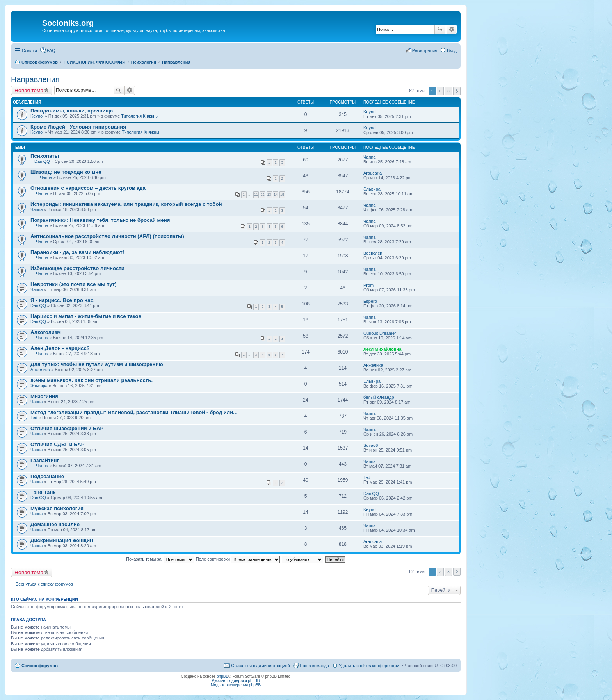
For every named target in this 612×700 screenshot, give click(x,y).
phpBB (222, 676)
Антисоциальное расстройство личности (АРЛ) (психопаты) (107, 236)
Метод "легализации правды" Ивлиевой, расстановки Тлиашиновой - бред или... (134, 412)
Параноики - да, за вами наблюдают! (77, 252)
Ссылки (29, 50)
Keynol (37, 116)
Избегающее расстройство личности (77, 268)
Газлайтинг (45, 460)
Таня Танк (43, 492)
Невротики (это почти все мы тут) (74, 284)
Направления (35, 79)
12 (263, 195)
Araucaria (373, 173)
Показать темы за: (160, 559)
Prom (368, 285)
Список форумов (40, 666)
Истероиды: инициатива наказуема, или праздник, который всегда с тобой (126, 204)
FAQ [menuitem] (51, 50)
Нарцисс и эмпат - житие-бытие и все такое (86, 316)
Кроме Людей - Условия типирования (78, 127)
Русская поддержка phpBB (236, 681)
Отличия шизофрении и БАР (67, 428)
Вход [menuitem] (452, 50)
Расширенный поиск (451, 29)
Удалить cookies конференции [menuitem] (369, 666)
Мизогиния (44, 396)
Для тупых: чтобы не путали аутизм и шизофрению (97, 364)
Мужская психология (57, 508)
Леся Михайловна (382, 349)
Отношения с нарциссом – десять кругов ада (88, 188)
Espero (370, 301)
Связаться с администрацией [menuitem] (260, 666)
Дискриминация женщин (62, 540)
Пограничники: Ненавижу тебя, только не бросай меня (100, 220)
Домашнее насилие (55, 524)
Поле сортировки (238, 559)
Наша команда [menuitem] (314, 666)
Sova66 (371, 445)
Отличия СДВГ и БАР (58, 444)
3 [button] (448, 91)
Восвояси (373, 253)
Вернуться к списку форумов (44, 584)
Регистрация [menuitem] (425, 50)
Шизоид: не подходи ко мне (66, 172)
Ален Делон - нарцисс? (60, 348)
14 (276, 195)
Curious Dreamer (380, 333)
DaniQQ (42, 161)
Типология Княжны (140, 116)
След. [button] (457, 91)
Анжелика (40, 370)
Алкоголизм (46, 332)
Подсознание (47, 476)
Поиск (440, 29)
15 (282, 195)
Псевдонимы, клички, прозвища (72, 111)
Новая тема (29, 90)
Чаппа (369, 157)
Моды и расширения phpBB (236, 685)
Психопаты (45, 156)
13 (269, 195)
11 (256, 195)
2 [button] (440, 91)
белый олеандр (379, 397)
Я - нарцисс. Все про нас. (63, 300)
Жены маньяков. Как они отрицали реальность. (92, 380)
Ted (34, 418)
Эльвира (372, 189)
